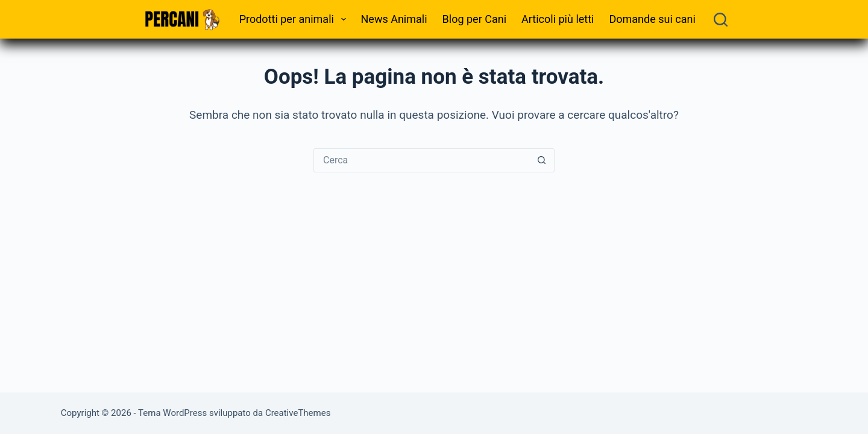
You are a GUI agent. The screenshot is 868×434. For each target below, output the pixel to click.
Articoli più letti (558, 19)
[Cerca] (721, 20)
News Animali (394, 19)
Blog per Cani (474, 19)
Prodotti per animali (295, 19)
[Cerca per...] (422, 160)
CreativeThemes (298, 413)
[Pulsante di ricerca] (542, 160)
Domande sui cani (652, 19)
